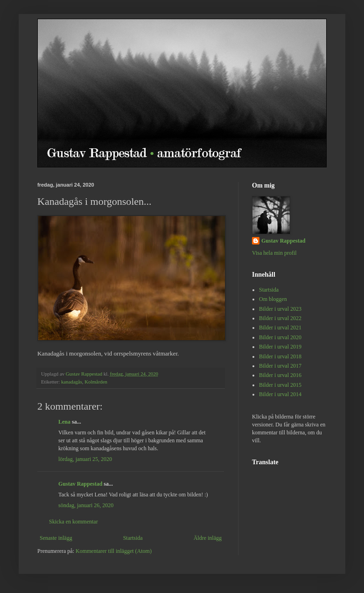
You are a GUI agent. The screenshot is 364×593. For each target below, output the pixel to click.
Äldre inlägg (208, 538)
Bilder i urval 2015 (280, 385)
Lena (64, 422)
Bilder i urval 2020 (280, 337)
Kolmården (96, 382)
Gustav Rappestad (80, 484)
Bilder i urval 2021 (280, 328)
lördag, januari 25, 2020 (85, 459)
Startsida (133, 538)
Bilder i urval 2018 (280, 356)
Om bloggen (273, 299)
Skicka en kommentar (73, 522)
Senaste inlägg (56, 538)
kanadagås (72, 382)
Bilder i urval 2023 (280, 309)
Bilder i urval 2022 (280, 318)
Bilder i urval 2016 (280, 375)
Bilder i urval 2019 (280, 347)
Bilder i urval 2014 (280, 394)
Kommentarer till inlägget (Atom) (114, 551)
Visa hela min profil (274, 253)
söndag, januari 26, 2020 (86, 505)
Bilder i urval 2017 (280, 366)
